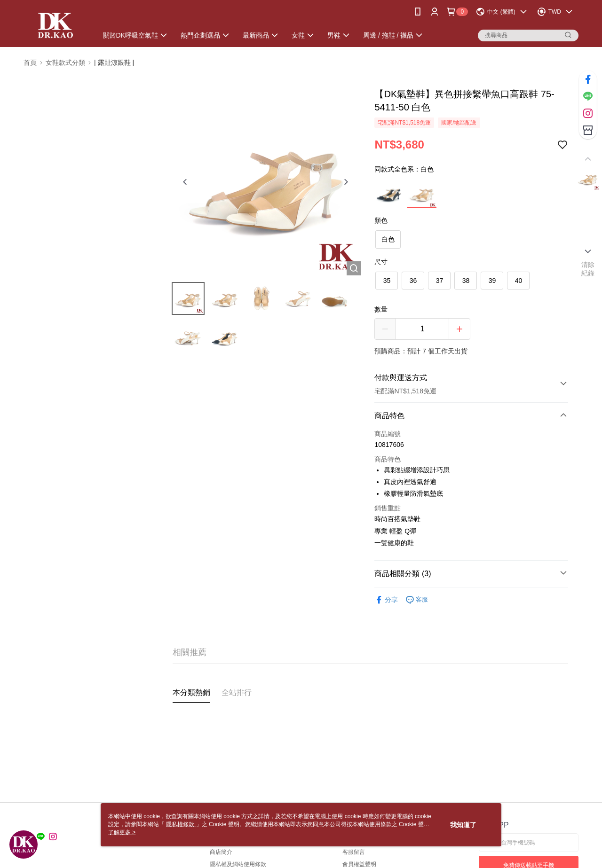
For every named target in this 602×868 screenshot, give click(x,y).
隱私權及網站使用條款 (238, 864)
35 (387, 281)
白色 (388, 239)
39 (492, 281)
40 (519, 281)
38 (466, 281)
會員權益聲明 (359, 864)
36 (413, 281)
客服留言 (354, 852)
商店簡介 (221, 852)
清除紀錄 (588, 269)
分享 (386, 600)
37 (440, 281)
